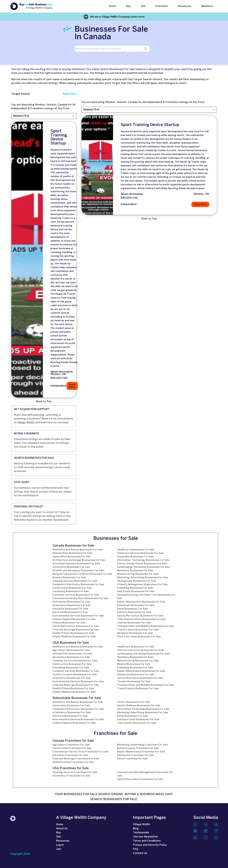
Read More (72, 386)
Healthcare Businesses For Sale (136, 550)
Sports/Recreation (62, 372)
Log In (60, 845)
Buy (128, 6)
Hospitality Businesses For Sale (135, 557)
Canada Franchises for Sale (73, 741)
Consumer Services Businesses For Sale (76, 595)
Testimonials (141, 833)
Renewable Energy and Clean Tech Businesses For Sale (146, 597)
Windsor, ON (58, 374)
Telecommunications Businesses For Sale (141, 619)
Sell (143, 6)
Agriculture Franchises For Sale (71, 745)
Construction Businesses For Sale (72, 588)
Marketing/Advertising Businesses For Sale (143, 578)
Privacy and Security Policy (150, 845)
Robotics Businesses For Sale (134, 612)
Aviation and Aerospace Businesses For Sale (78, 571)
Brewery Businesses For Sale (69, 578)
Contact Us (140, 853)
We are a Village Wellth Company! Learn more (117, 17)
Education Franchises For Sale (70, 755)
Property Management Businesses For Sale (142, 585)
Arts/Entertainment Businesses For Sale (76, 564)
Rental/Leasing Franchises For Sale (138, 748)
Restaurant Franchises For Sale (136, 755)
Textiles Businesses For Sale (134, 682)
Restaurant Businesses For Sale (136, 605)
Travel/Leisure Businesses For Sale (138, 630)
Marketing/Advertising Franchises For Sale (142, 745)
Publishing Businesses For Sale (135, 588)
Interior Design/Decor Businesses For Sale (142, 564)
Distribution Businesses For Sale (71, 602)
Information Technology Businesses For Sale (143, 560)
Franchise (162, 6)
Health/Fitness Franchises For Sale (73, 762)
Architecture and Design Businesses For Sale (79, 560)
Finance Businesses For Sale (69, 623)
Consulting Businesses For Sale (71, 591)
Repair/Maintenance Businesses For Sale (141, 602)
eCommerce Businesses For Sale (72, 605)
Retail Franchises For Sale (132, 759)
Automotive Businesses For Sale (71, 567)
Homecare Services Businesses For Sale (140, 553)
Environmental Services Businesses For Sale (78, 616)
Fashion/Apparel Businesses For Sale (74, 619)
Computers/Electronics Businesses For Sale (78, 585)
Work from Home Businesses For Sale (139, 637)
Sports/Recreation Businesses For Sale (140, 616)
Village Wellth (26, 423)
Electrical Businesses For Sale (70, 612)
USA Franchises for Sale (71, 768)
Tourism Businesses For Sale (134, 623)
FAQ (136, 849)
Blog (136, 829)
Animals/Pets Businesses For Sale (72, 553)
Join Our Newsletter (146, 837)
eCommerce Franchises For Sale (72, 776)
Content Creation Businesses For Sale (75, 675)
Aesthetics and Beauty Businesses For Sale (78, 550)
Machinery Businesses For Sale (135, 571)
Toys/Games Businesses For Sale (137, 723)
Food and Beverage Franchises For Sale (76, 759)
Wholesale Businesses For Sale (135, 633)
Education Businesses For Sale (70, 609)
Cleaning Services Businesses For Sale (75, 581)
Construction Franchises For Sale (72, 748)
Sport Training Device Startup (59, 137)
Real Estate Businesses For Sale (136, 591)
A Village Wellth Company (39, 8)
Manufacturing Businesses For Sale (138, 574)
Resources (185, 6)
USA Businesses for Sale (71, 643)
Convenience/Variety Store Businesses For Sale (80, 598)
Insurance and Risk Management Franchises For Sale (145, 774)
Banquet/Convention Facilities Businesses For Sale (82, 574)
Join (59, 849)
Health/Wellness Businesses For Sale (74, 637)
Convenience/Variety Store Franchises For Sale (80, 752)
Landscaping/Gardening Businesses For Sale (143, 567)
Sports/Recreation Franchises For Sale (140, 779)
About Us (62, 829)
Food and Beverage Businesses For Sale (76, 630)
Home (112, 6)
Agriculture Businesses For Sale (71, 650)
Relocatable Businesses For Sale (77, 698)
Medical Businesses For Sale (134, 664)
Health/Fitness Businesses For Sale (73, 633)
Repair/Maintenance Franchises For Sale (141, 752)
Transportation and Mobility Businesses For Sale (145, 626)
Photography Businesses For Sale (137, 581)
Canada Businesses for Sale (73, 546)
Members (207, 6)
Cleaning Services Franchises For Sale (75, 772)
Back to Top (44, 402)
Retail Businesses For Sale (132, 609)
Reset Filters (70, 94)
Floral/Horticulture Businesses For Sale (76, 626)
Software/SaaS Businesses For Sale (138, 720)
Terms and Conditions (147, 841)
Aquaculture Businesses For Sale (72, 557)
